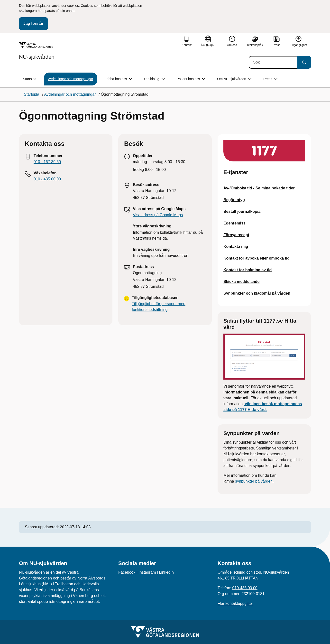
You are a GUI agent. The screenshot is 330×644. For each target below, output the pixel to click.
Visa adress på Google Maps (158, 215)
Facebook (127, 572)
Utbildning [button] (154, 79)
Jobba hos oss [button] (119, 79)
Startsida (30, 79)
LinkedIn (167, 572)
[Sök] (273, 62)
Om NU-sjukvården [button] (234, 79)
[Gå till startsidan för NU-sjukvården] (37, 51)
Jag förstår (33, 23)
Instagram (147, 572)
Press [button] (270, 79)
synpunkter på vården (254, 481)
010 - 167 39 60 (47, 162)
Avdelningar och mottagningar (71, 79)
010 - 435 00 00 (47, 179)
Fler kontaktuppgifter (235, 603)
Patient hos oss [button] (191, 79)
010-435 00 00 (245, 588)
